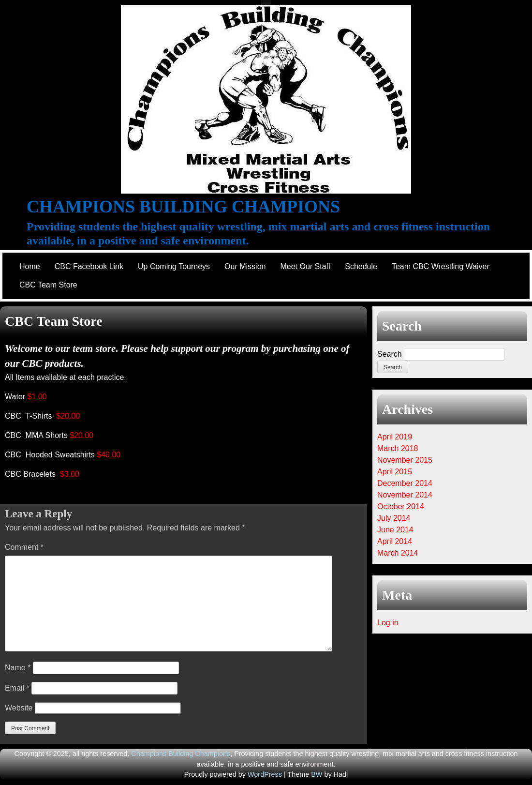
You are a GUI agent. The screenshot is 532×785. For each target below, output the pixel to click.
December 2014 (405, 483)
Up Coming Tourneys (174, 266)
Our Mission (245, 266)
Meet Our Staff (305, 266)
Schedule (361, 266)
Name (18, 668)
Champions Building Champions (183, 207)
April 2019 (395, 437)
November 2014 (405, 495)
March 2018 (398, 448)
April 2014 (395, 541)
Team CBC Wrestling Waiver (441, 266)
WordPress (265, 774)
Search (390, 354)
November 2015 (405, 460)
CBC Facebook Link (89, 266)
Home (30, 266)
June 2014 (395, 530)
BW (317, 774)
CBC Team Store (48, 285)
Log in (388, 623)
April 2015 (395, 472)
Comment (24, 547)
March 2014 (398, 553)
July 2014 (394, 518)
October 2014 (401, 506)
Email (17, 688)
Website (19, 708)
